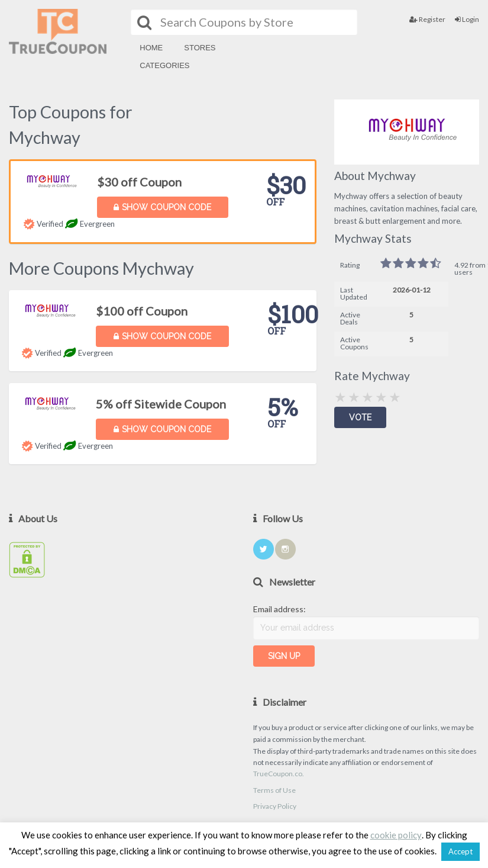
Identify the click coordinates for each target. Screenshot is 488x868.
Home (151, 48)
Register (427, 19)
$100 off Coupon (142, 311)
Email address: (279, 609)
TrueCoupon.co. (279, 774)
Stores (200, 48)
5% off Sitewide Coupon (161, 404)
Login (467, 19)
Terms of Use (274, 790)
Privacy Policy (275, 806)
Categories (164, 65)
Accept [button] (460, 851)
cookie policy (396, 835)
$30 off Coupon (139, 182)
